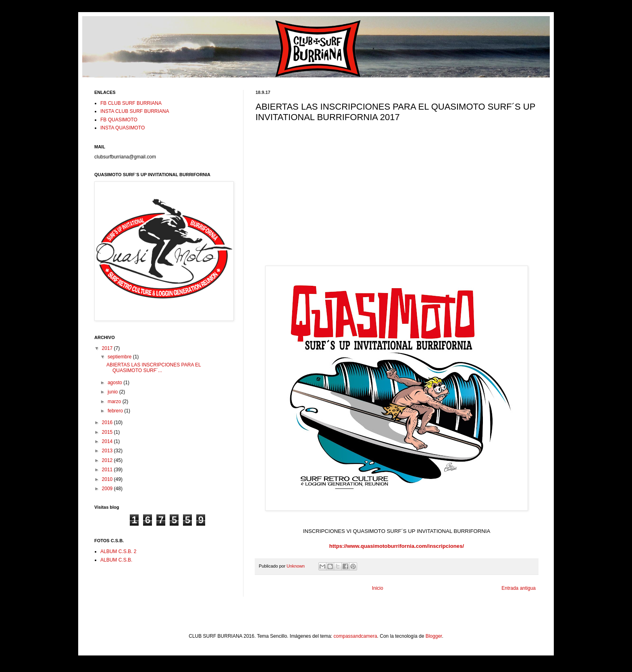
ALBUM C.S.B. (116, 560)
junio (113, 392)
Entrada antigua (519, 588)
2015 (108, 432)
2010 (108, 479)
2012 (108, 460)
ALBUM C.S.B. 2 (118, 551)
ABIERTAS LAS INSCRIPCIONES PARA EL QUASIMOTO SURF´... (154, 368)
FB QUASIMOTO (119, 120)
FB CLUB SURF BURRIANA (131, 103)
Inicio (378, 588)
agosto (115, 383)
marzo (115, 402)
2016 (108, 422)
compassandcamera (355, 636)
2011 (108, 470)
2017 (108, 348)
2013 (108, 451)
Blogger (434, 636)
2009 (108, 489)
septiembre (120, 357)
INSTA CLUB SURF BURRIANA (135, 111)
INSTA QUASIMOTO (123, 128)
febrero (116, 411)
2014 (108, 441)
